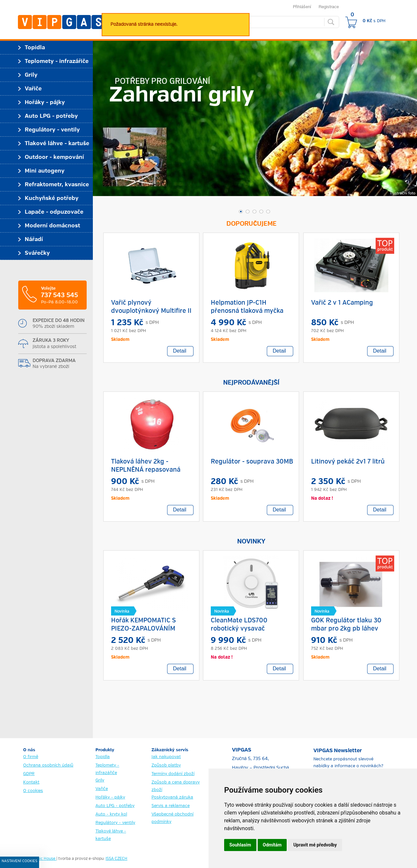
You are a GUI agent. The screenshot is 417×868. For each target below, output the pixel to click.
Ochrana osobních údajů (48, 765)
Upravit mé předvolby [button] (315, 845)
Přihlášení (302, 7)
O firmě (31, 757)
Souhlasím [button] (240, 845)
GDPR (29, 774)
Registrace (329, 7)
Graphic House (43, 859)
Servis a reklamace (171, 806)
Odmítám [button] (272, 845)
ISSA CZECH (116, 859)
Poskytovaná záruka (172, 797)
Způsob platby (166, 765)
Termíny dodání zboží (173, 774)
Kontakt (31, 782)
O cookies (33, 791)
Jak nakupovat (166, 757)
